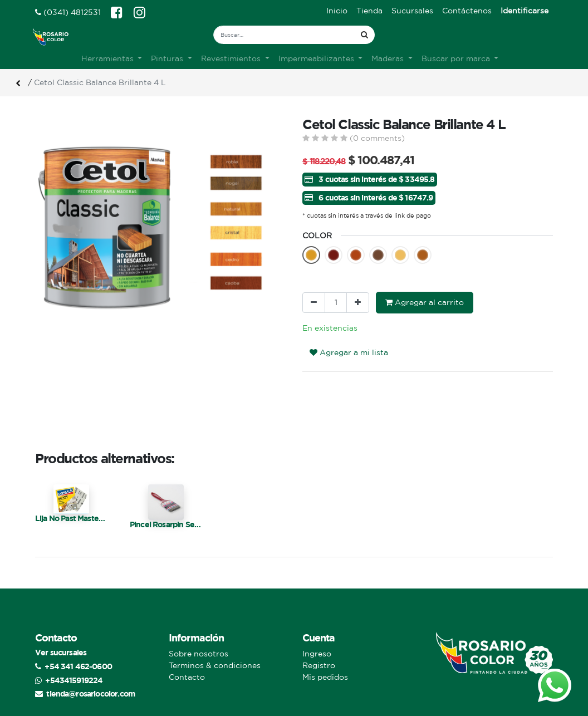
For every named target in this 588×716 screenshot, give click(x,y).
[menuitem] (337, 11)
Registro (319, 645)
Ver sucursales (61, 632)
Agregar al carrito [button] (425, 282)
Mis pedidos (325, 656)
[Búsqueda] (364, 35)
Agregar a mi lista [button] (349, 332)
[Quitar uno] (314, 282)
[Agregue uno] (358, 282)
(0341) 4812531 (68, 12)
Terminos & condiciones (215, 645)
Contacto (187, 656)
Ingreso (317, 633)
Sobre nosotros (199, 633)
